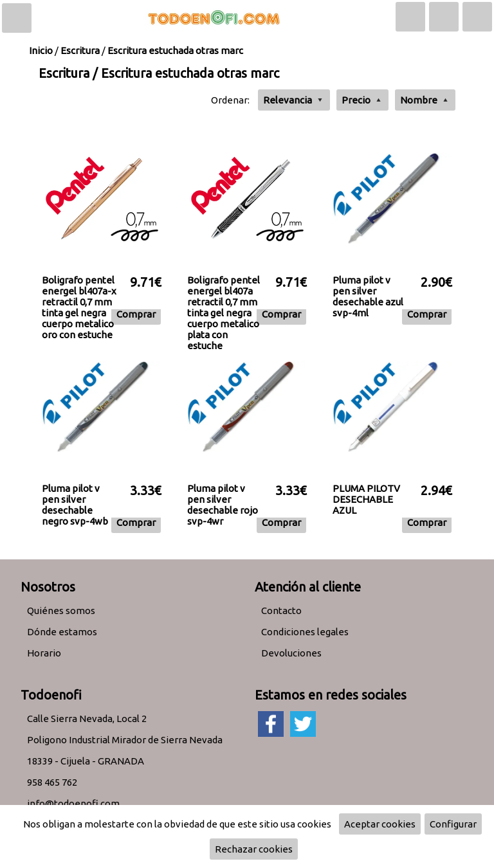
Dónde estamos (62, 632)
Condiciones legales (305, 632)
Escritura (80, 50)
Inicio (41, 50)
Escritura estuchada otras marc (175, 50)
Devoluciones (291, 653)
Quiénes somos (61, 610)
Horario (44, 653)
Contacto (281, 610)
